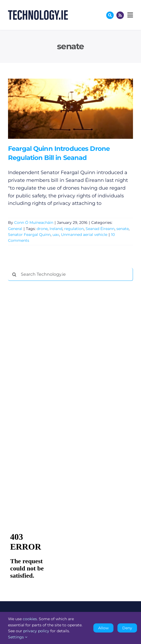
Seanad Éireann (100, 229)
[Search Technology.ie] (70, 274)
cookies (30, 619)
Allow (103, 628)
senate (123, 229)
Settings (18, 637)
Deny (127, 628)
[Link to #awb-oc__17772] (110, 15)
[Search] (14, 274)
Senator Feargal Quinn (29, 235)
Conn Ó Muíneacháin (34, 223)
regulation (74, 229)
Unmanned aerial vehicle (84, 235)
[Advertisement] (48, 366)
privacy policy (36, 631)
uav (56, 235)
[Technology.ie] (38, 13)
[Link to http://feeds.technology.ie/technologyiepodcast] (120, 15)
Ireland (56, 229)
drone (42, 229)
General (15, 229)
